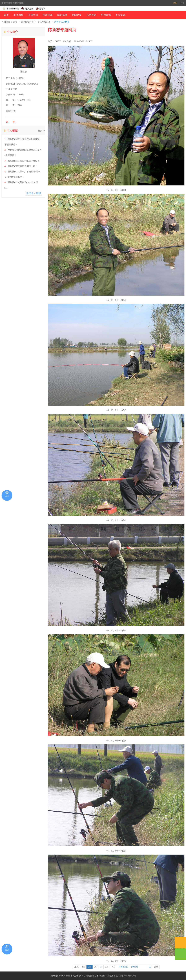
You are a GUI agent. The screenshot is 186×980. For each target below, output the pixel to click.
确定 (156, 967)
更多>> (41, 131)
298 (107, 967)
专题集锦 (120, 15)
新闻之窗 (77, 15)
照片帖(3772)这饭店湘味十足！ (23, 166)
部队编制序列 (27, 22)
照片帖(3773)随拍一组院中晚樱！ (24, 161)
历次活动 (48, 15)
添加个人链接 (34, 193)
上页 (77, 967)
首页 (6, 15)
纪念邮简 (106, 15)
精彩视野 (62, 15)
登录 (175, 3)
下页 (113, 967)
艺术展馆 (91, 15)
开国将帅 (33, 15)
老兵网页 (18, 15)
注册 (183, 3)
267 (96, 967)
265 (83, 967)
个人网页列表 (44, 22)
